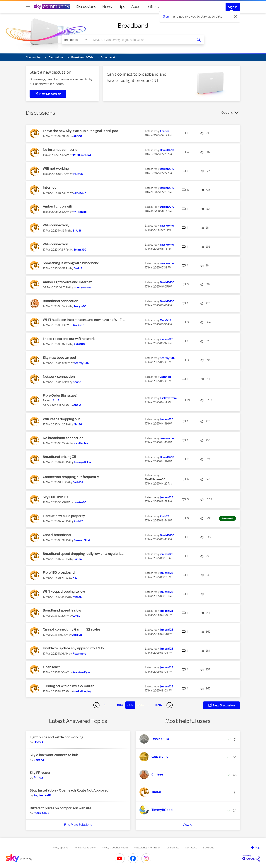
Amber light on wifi (58, 206)
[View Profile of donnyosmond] (83, 287)
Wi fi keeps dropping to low (64, 591)
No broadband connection (63, 438)
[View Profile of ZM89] (77, 616)
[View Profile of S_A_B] (77, 231)
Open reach (52, 667)
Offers (153, 7)
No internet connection (61, 150)
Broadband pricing (57, 457)
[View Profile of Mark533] (79, 325)
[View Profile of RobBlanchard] (82, 155)
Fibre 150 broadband (59, 572)
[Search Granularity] (76, 40)
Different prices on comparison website (60, 808)
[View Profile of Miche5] (77, 597)
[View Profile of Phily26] (78, 174)
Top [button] (258, 847)
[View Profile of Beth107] (78, 482)
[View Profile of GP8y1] (77, 405)
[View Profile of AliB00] (78, 136)
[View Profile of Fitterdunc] (79, 654)
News (107, 7)
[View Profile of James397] (80, 193)
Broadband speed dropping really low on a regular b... (83, 554)
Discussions (86, 7)
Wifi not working (56, 168)
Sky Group (209, 848)
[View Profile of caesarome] (167, 226)
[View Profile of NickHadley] (81, 443)
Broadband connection (61, 301)
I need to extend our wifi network (69, 339)
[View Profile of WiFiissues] (80, 212)
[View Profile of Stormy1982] (82, 363)
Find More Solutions (78, 825)
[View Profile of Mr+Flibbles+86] (155, 479)
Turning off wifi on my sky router (68, 686)
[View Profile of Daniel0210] (167, 150)
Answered (227, 518)
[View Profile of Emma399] (80, 250)
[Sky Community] (52, 7)
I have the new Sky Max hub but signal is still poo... (82, 131)
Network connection (59, 377)
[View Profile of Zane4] (78, 559)
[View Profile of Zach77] (78, 521)
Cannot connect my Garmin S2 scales (72, 629)
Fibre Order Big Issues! (60, 395)
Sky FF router (40, 773)
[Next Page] (170, 705)
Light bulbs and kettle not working (57, 737)
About (137, 7)
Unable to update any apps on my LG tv (73, 648)
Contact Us (191, 848)
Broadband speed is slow (62, 610)
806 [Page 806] (140, 705)
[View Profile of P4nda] (38, 778)
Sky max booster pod (59, 358)
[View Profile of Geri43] (78, 268)
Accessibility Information (147, 848)
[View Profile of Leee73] (39, 760)
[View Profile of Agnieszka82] (43, 795)
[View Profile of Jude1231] (78, 635)
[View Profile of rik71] (76, 578)
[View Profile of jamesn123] (167, 339)
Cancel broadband (57, 535)
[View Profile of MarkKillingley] (82, 691)
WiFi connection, (56, 225)
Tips (122, 7)
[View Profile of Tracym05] (80, 306)
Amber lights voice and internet (67, 282)
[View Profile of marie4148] (41, 813)
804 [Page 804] (120, 705)
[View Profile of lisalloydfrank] (169, 398)
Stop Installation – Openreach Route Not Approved (69, 790)
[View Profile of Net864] (79, 424)
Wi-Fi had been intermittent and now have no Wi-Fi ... (84, 320)
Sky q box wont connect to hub (54, 755)
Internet (49, 188)
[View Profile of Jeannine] (166, 377)
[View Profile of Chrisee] (165, 131)
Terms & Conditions (85, 848)
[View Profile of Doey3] (38, 742)
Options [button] (227, 112)
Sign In (233, 7)
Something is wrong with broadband (71, 263)
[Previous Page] (96, 705)
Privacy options (60, 848)
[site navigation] (28, 7)
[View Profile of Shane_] (78, 382)
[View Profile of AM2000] (79, 344)
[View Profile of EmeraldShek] (82, 540)
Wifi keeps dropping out (62, 419)
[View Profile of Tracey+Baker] (83, 462)
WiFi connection (56, 244)
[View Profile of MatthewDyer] (82, 672)
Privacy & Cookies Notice (115, 848)
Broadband (133, 25)
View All (188, 825)
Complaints (173, 848)
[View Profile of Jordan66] (80, 502)
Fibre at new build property (64, 516)
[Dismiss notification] (235, 17)
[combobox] (141, 40)
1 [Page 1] (105, 705)
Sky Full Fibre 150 (56, 497)
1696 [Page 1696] (158, 705)
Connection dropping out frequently (71, 477)
